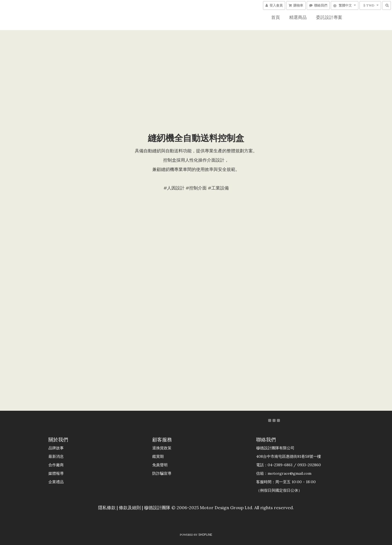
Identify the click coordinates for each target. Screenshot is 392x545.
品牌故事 (56, 448)
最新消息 (56, 456)
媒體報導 (56, 473)
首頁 (276, 17)
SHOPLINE (205, 535)
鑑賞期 (158, 456)
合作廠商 (56, 465)
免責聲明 (160, 465)
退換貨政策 (162, 448)
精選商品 (298, 17)
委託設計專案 (329, 17)
